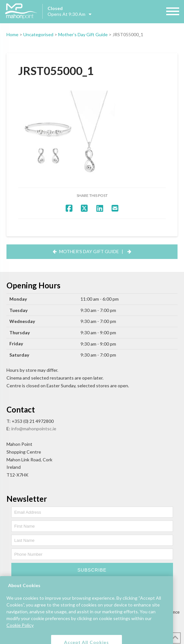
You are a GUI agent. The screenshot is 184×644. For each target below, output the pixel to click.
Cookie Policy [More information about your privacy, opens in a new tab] (20, 633)
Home (12, 34)
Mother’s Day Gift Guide (83, 34)
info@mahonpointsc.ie (34, 429)
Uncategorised (38, 34)
